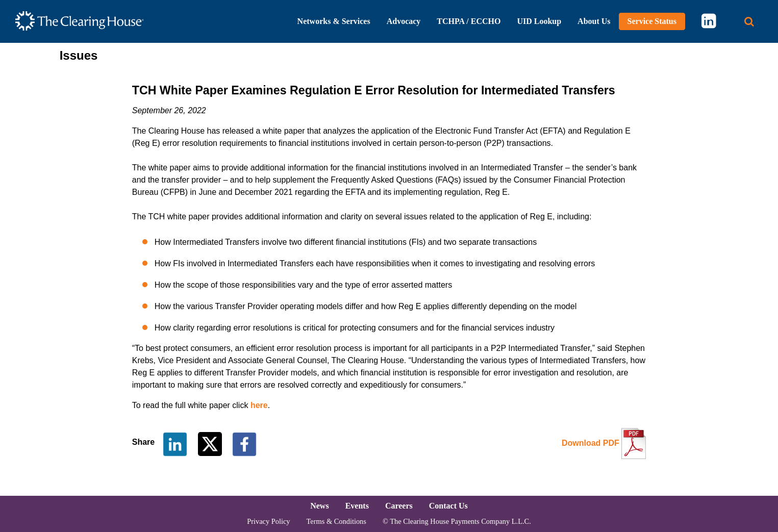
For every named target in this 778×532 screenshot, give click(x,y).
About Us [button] (594, 21)
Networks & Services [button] (334, 21)
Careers (399, 506)
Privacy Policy (268, 521)
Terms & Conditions (336, 521)
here (259, 405)
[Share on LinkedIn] (175, 444)
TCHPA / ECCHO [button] (469, 21)
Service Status (652, 21)
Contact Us (448, 506)
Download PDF (591, 443)
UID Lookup (539, 21)
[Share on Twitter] (211, 444)
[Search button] (749, 22)
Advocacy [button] (404, 21)
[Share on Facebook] (244, 444)
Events (357, 506)
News (319, 506)
